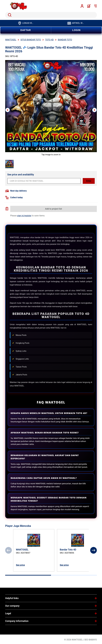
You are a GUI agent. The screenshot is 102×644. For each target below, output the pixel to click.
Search (9, 15)
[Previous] (8, 550)
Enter (89, 181)
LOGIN (76, 30)
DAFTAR (26, 30)
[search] (51, 15)
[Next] (93, 550)
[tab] (28, 575)
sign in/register (24, 216)
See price (20, 565)
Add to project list (54, 209)
